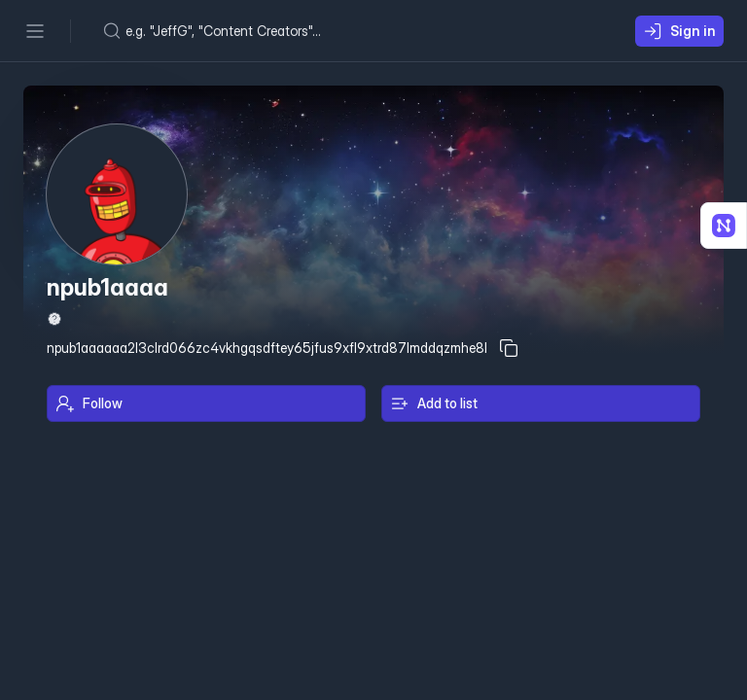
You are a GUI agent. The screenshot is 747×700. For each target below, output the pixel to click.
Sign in (679, 31)
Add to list (434, 403)
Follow (89, 403)
